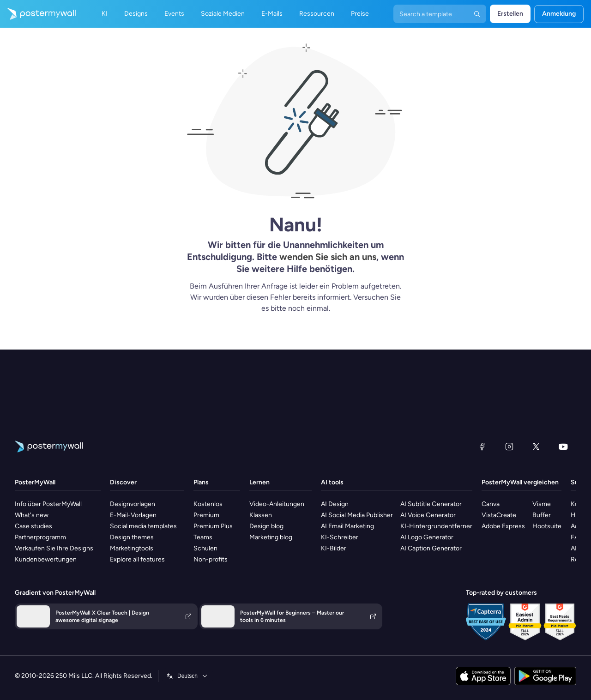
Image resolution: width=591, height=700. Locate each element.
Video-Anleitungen (277, 504)
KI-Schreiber (340, 537)
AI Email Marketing (347, 526)
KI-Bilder (334, 548)
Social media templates (143, 526)
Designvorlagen (133, 504)
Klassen (261, 515)
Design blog (266, 526)
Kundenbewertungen (46, 559)
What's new (32, 515)
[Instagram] (509, 447)
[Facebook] (482, 447)
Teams (203, 537)
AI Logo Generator (427, 537)
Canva (491, 504)
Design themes (132, 537)
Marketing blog (271, 537)
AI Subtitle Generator (431, 504)
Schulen (205, 548)
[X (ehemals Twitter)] (536, 447)
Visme (542, 504)
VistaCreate (499, 515)
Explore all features (137, 559)
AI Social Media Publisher (357, 515)
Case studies (33, 526)
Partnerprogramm (40, 537)
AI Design (335, 504)
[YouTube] (563, 447)
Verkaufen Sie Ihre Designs (54, 548)
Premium (206, 515)
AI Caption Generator (431, 548)
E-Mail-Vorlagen (133, 515)
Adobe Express (503, 526)
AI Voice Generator (428, 515)
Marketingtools (132, 548)
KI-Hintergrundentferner (436, 526)
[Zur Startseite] (38, 14)
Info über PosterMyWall (48, 504)
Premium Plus (213, 526)
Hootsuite (547, 526)
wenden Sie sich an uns (328, 257)
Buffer (542, 515)
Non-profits (211, 559)
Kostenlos (208, 504)
